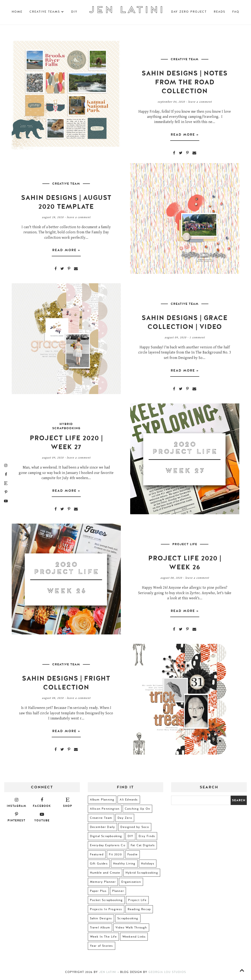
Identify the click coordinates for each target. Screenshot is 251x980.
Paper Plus (98, 892)
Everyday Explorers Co (108, 847)
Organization (131, 883)
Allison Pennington (105, 810)
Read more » (185, 135)
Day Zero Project (189, 12)
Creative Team (185, 59)
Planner (118, 892)
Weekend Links (134, 938)
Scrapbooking (128, 920)
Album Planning (102, 801)
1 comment (197, 339)
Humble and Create (105, 874)
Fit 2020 (115, 856)
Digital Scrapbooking (106, 838)
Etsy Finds (147, 838)
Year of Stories (102, 947)
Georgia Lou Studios (167, 973)
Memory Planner (103, 883)
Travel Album (100, 929)
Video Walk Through (131, 929)
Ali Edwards (129, 801)
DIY (74, 12)
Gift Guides (99, 865)
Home (17, 12)
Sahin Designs (101, 920)
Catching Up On (137, 810)
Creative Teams (47, 12)
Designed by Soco (135, 828)
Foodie (133, 856)
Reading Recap (139, 911)
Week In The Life (103, 938)
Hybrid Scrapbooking (66, 428)
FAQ (236, 12)
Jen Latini (108, 973)
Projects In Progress (106, 911)
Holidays (148, 865)
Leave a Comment (200, 102)
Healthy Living (124, 865)
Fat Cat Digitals (143, 847)
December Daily (103, 828)
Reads (220, 12)
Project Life (185, 546)
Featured (97, 856)
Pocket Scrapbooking (106, 902)
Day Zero (125, 819)
